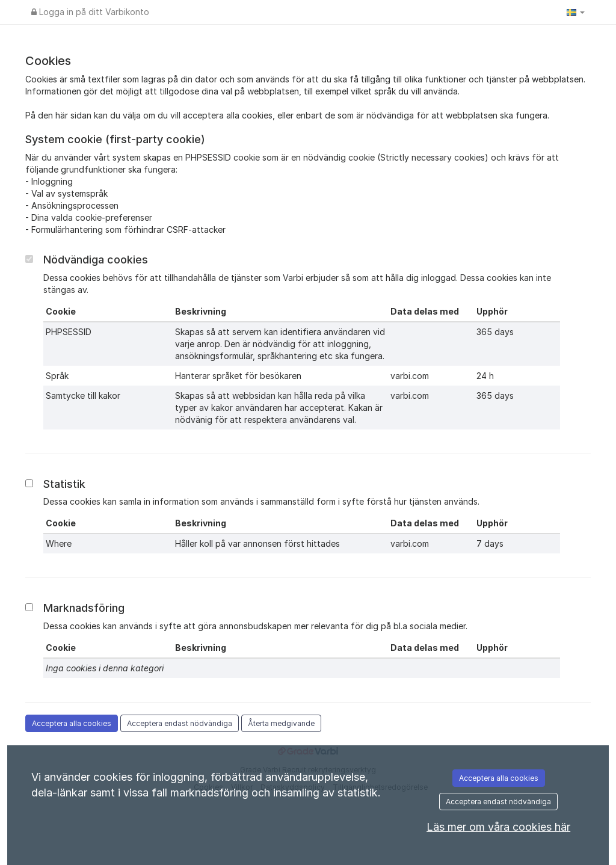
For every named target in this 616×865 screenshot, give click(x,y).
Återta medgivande (281, 723)
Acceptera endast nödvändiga (180, 723)
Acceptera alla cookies (72, 723)
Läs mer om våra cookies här (498, 827)
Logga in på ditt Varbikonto (90, 12)
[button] (576, 12)
